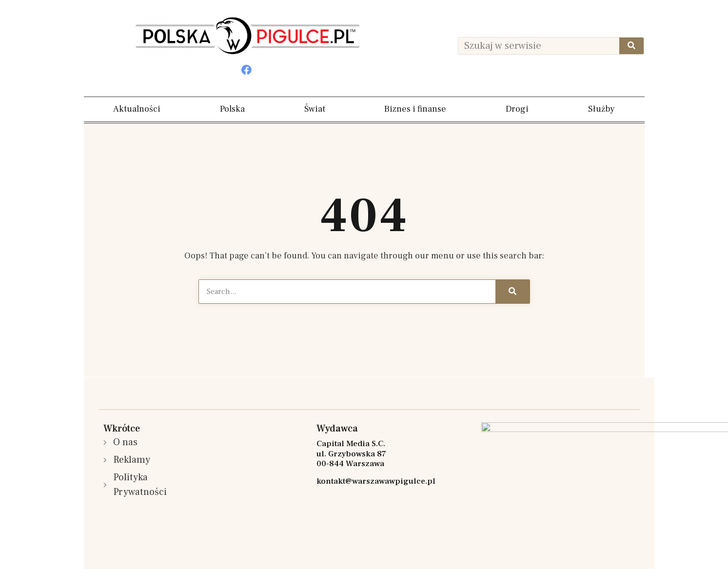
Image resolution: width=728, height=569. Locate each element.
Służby (601, 109)
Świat (315, 109)
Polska (232, 109)
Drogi (517, 109)
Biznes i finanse (415, 109)
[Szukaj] (631, 46)
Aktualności (137, 109)
